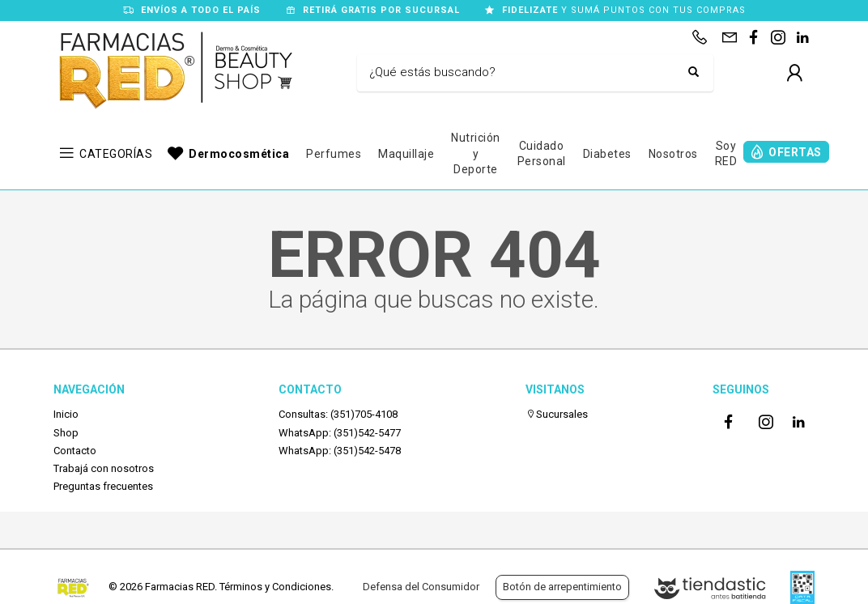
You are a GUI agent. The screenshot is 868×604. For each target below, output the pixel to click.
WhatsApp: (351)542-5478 (340, 451)
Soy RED (726, 154)
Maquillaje (406, 154)
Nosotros (673, 154)
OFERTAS (795, 152)
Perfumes (334, 154)
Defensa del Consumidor (421, 587)
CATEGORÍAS (116, 154)
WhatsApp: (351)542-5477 (340, 433)
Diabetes (607, 154)
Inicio (66, 414)
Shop (66, 433)
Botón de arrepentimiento (562, 587)
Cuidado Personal (542, 154)
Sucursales (557, 414)
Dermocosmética (239, 154)
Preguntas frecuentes (103, 486)
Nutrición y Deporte (476, 153)
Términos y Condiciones (275, 587)
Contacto (75, 451)
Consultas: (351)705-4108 (338, 414)
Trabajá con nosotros (104, 468)
